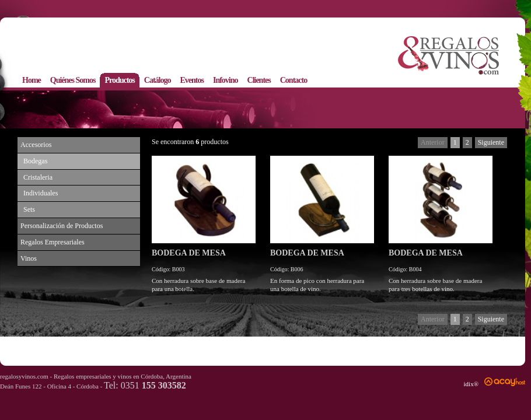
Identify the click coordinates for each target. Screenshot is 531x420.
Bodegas (35, 161)
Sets (29, 209)
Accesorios (36, 145)
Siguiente (491, 142)
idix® (471, 384)
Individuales (41, 193)
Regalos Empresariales (53, 242)
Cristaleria (38, 177)
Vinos (29, 258)
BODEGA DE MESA (189, 253)
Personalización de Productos (62, 226)
